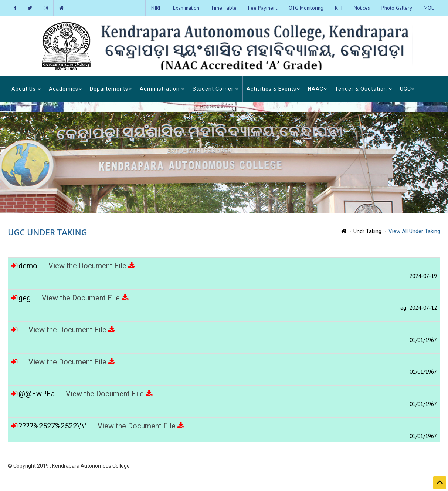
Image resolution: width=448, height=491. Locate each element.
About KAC (333, 466)
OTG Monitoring (306, 8)
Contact (432, 466)
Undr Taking (367, 231)
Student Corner (216, 89)
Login (414, 466)
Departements (111, 89)
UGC (407, 89)
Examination (186, 8)
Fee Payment (263, 8)
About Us (26, 89)
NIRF (156, 8)
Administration (162, 89)
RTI (339, 8)
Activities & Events (273, 89)
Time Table (224, 8)
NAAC (318, 89)
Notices (362, 8)
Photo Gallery (397, 8)
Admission (392, 466)
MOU (429, 8)
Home (311, 466)
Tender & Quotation (364, 89)
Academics (65, 89)
